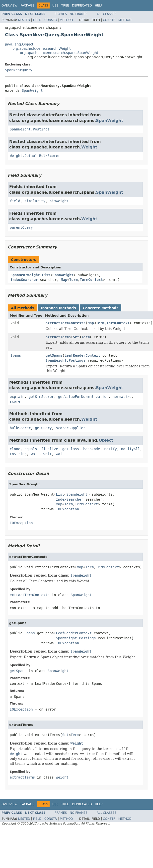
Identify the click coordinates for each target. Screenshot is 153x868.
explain (17, 397)
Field (37, 20)
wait (35, 454)
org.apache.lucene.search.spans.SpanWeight (59, 53)
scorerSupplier (71, 428)
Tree (65, 5)
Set (76, 337)
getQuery (43, 428)
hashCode (92, 449)
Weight (89, 147)
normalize (122, 397)
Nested (24, 20)
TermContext (91, 280)
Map (64, 280)
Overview (9, 5)
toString (18, 454)
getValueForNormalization (83, 397)
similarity (35, 201)
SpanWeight (32, 90)
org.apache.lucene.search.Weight (42, 48)
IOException (67, 509)
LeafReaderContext (82, 355)
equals (31, 449)
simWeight (59, 201)
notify (111, 449)
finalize (49, 449)
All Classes (107, 14)
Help (99, 5)
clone (15, 449)
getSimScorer (41, 397)
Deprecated (82, 5)
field (15, 201)
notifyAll (131, 449)
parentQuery (21, 227)
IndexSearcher (24, 280)
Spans (16, 355)
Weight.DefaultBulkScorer (35, 156)
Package (27, 5)
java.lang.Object (19, 44)
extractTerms (58, 337)
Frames (61, 14)
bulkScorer (20, 428)
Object (106, 440)
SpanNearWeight (25, 275)
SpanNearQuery (19, 70)
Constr (51, 20)
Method (66, 20)
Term (74, 280)
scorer (16, 401)
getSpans (54, 355)
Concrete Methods (101, 308)
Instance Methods (58, 308)
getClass (71, 449)
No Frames (79, 14)
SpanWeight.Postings (30, 129)
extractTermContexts (66, 323)
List (46, 275)
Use (55, 5)
